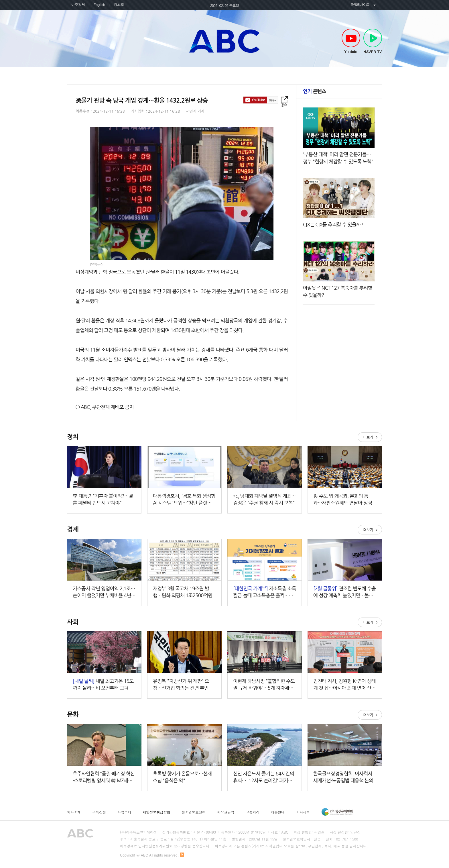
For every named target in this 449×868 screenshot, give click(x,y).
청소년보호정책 (194, 812)
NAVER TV (373, 41)
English (99, 4)
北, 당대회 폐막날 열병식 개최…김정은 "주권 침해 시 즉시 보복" (264, 499)
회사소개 (74, 812)
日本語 (119, 4)
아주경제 (78, 4)
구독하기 (261, 100)
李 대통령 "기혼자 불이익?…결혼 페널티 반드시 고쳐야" (103, 499)
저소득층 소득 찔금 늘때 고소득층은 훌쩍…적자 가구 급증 (265, 592)
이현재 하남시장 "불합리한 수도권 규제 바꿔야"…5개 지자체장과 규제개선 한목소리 (264, 685)
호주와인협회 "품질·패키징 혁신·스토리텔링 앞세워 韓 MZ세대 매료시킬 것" (104, 778)
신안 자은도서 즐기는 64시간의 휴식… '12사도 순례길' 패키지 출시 (264, 778)
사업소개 (124, 812)
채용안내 (278, 812)
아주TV (224, 41)
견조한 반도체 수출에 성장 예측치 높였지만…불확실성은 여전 (344, 592)
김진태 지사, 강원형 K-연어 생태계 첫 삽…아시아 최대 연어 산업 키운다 (344, 685)
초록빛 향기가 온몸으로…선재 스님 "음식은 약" (182, 777)
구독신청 (99, 812)
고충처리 (253, 812)
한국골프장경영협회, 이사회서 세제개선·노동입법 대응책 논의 (343, 777)
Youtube (351, 41)
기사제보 (303, 812)
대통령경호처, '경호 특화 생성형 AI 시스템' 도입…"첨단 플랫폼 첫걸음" (184, 500)
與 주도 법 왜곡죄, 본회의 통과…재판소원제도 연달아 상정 (343, 499)
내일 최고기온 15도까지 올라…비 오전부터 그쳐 (103, 684)
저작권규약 (226, 812)
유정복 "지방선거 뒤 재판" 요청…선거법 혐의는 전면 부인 (181, 684)
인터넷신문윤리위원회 (337, 812)
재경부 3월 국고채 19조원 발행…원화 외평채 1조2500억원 (183, 592)
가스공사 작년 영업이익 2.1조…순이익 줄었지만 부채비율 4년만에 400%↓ (104, 592)
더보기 (370, 437)
